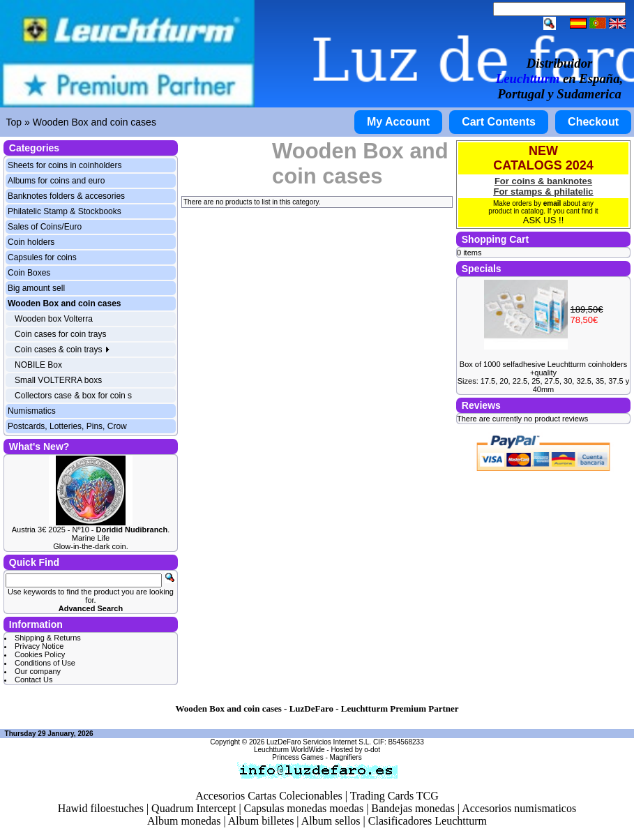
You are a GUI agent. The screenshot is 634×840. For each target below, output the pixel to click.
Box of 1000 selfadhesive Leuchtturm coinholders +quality (543, 368)
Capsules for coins (42, 257)
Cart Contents (499, 122)
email (552, 203)
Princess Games (297, 757)
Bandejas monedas (413, 808)
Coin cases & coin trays (62, 350)
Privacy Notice (39, 646)
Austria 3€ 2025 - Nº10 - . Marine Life (91, 534)
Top (14, 122)
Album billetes (261, 821)
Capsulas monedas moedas (304, 808)
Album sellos (331, 821)
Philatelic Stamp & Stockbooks (65, 211)
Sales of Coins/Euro (45, 227)
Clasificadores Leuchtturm (428, 821)
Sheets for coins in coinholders (65, 165)
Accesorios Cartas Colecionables (269, 796)
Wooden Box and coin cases (95, 122)
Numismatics (32, 411)
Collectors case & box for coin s (73, 396)
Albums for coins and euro (56, 181)
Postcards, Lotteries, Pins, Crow (67, 426)
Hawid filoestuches (101, 808)
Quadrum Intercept (194, 808)
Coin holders (31, 242)
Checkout (593, 122)
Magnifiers (346, 757)
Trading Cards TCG (394, 796)
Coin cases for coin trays (60, 334)
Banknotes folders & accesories (66, 196)
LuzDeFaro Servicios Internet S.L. (319, 742)
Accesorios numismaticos (519, 808)
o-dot (372, 750)
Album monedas (184, 821)
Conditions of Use (45, 663)
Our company (38, 671)
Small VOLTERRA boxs (58, 380)
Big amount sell (36, 288)
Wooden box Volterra (54, 319)
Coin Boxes (29, 273)
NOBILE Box (38, 365)
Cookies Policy (40, 654)
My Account (398, 122)
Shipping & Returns (48, 638)
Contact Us (33, 680)
